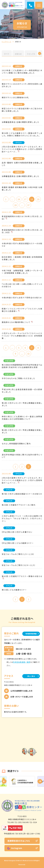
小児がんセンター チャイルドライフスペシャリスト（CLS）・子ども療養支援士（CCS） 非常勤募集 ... (22, 336)
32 (28, 354)
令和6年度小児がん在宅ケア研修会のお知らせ (22, 298)
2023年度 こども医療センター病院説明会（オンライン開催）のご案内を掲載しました (22, 72)
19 (38, 199)
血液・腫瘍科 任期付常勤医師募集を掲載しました (22, 164)
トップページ (7, 42)
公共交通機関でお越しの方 (21, 691)
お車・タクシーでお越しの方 (22, 697)
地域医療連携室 (31, 634)
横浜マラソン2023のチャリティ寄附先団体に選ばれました (22, 85)
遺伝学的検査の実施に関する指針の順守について (22, 456)
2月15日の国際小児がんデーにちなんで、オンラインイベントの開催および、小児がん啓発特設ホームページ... (22, 149)
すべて (7, 54)
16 (19, 199)
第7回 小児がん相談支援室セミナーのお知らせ (22, 494)
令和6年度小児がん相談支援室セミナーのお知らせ (22, 245)
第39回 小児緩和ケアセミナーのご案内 (19, 505)
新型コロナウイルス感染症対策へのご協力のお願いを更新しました (22, 110)
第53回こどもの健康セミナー (14, 590)
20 (15, 205)
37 (28, 205)
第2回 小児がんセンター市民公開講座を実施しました (22, 431)
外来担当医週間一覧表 (22, 662)
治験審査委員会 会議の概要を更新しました (20, 122)
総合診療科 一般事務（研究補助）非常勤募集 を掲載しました (22, 258)
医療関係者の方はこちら (19, 841)
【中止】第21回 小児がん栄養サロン (17, 532)
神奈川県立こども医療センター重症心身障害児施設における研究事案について (22, 418)
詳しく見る (31, 676)
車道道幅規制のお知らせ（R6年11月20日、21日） (22, 218)
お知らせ (18, 54)
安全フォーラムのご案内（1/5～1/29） (18, 554)
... (12, 199)
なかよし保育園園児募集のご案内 (16, 444)
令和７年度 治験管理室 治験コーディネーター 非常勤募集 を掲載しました (22, 272)
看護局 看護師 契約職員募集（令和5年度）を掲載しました (22, 188)
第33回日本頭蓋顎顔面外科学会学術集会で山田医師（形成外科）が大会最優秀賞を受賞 (22, 366)
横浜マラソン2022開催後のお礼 (15, 97)
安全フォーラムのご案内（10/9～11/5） (19, 565)
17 (25, 199)
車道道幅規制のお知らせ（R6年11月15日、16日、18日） (22, 231)
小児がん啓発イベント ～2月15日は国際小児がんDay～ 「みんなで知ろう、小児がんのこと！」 (22, 518)
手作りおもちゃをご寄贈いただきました (18, 378)
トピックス (31, 54)
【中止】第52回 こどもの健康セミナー (18, 543)
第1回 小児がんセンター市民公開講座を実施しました (22, 404)
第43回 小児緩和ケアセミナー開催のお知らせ (22, 576)
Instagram (15, 848)
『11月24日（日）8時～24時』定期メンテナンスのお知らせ (22, 285)
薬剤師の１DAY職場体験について (16, 322)
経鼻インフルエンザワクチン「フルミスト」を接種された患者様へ (22, 310)
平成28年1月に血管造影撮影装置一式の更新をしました (22, 391)
